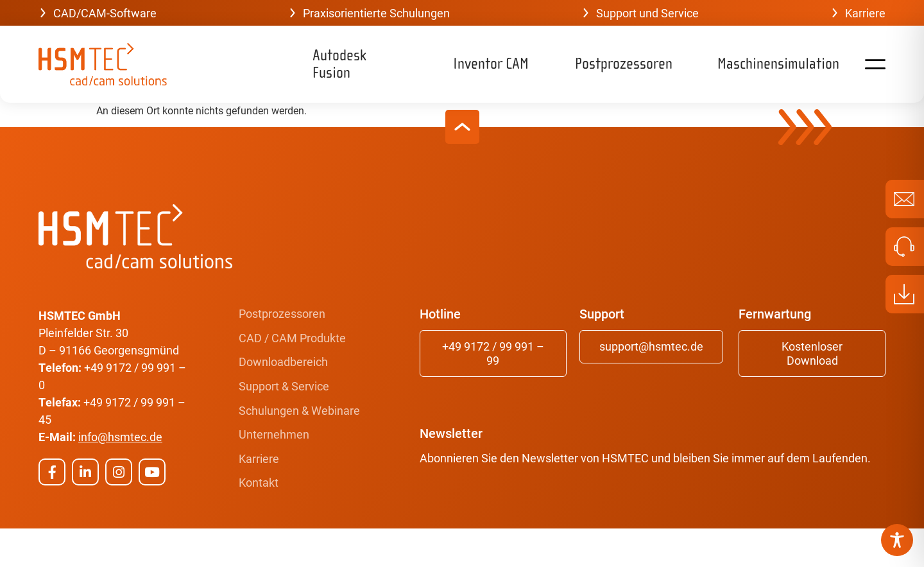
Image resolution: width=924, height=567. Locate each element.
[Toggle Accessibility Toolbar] (897, 540)
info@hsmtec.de (120, 437)
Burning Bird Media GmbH (211, 547)
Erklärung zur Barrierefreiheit (800, 547)
